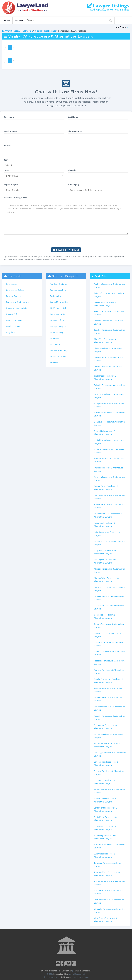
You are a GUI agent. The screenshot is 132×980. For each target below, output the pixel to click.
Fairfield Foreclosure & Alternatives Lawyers (109, 442)
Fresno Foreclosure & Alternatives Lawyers (109, 469)
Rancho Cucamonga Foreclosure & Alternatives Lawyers (109, 681)
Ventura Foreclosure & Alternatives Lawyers (109, 901)
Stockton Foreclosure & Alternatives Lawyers (109, 846)
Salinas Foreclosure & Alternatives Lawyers (109, 736)
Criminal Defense (57, 320)
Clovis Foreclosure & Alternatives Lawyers (108, 350)
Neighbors (11, 332)
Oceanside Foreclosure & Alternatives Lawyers (105, 616)
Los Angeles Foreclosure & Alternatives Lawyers (105, 561)
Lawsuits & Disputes (59, 356)
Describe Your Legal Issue (16, 198)
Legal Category (11, 185)
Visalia (38, 31)
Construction (12, 284)
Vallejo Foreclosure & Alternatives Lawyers (108, 892)
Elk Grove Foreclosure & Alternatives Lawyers (110, 423)
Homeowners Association (17, 308)
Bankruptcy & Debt (58, 290)
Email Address (11, 131)
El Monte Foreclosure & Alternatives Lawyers (109, 414)
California (28, 31)
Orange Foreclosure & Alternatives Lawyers (109, 635)
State (7, 170)
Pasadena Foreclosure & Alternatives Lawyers (110, 662)
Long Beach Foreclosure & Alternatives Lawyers (105, 552)
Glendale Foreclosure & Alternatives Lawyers (109, 497)
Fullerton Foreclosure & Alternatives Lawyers (109, 479)
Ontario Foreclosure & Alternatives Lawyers (109, 626)
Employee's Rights (58, 326)
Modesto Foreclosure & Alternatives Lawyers (109, 570)
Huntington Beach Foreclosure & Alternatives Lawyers (108, 515)
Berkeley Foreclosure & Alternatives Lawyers (109, 313)
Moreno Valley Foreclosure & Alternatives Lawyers (106, 580)
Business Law (56, 296)
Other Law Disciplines (65, 276)
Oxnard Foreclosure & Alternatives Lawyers (109, 644)
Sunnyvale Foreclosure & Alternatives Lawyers (105, 855)
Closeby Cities (101, 276)
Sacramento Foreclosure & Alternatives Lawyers (105, 727)
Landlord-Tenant (13, 326)
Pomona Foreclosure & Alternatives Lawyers (109, 672)
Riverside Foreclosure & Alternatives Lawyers (110, 708)
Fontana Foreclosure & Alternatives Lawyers (109, 451)
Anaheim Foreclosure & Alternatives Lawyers (109, 286)
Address (8, 146)
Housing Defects (13, 314)
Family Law (55, 338)
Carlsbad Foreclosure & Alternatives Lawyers (109, 331)
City (6, 160)
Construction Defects (15, 290)
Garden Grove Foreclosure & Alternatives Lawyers (106, 488)
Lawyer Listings (108, 6)
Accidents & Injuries (58, 284)
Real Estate (50, 31)
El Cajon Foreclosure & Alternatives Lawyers (109, 405)
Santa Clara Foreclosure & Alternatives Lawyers (105, 800)
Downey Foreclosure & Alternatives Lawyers (109, 396)
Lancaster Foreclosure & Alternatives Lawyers (110, 543)
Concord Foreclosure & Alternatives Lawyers (109, 359)
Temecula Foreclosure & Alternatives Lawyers (110, 865)
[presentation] (66, 241)
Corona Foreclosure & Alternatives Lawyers (109, 368)
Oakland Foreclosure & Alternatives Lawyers (109, 607)
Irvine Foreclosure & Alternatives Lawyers (108, 534)
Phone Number (75, 131)
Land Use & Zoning (14, 320)
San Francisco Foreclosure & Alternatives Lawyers (106, 763)
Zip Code (72, 170)
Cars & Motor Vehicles (59, 302)
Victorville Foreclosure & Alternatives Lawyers (110, 910)
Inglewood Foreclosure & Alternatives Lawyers (105, 524)
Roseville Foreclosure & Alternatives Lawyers (109, 717)
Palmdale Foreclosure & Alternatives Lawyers (110, 653)
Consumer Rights (57, 314)
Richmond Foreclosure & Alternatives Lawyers (110, 699)
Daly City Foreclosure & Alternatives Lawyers (109, 387)
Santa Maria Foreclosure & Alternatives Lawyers (105, 819)
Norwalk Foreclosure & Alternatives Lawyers (109, 598)
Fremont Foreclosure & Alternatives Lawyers (109, 460)
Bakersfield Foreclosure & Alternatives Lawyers (105, 304)
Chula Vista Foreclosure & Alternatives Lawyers (105, 341)
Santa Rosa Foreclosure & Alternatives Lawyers (105, 828)
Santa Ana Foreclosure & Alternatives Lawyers (110, 791)
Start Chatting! (66, 250)
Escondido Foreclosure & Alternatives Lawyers (105, 433)
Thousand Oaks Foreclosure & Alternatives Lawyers (107, 874)
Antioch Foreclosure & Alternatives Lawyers (109, 295)
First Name (9, 117)
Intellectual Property (59, 350)
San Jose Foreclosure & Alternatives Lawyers (109, 773)
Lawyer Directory (11, 31)
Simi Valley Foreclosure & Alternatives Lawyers (105, 837)
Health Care (55, 344)
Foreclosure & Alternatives (18, 302)
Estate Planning (57, 332)
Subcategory (74, 185)
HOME (7, 20)
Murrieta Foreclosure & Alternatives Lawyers (109, 589)
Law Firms (121, 27)
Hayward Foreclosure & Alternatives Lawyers (109, 506)
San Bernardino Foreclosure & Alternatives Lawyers (107, 745)
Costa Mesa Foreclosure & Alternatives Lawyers (105, 377)
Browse (19, 20)
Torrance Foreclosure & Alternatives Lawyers (109, 883)
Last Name (73, 117)
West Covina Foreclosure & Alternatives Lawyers (106, 920)
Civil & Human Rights (59, 308)
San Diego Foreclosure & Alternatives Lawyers (110, 754)
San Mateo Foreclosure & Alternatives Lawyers (105, 782)
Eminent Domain (13, 296)
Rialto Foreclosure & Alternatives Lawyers (108, 690)
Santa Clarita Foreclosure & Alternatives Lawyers (106, 809)
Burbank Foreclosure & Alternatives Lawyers (109, 322)
